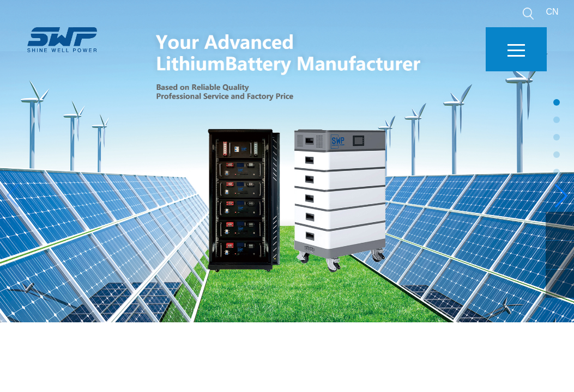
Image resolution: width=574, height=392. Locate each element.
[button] (561, 196)
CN (552, 12)
